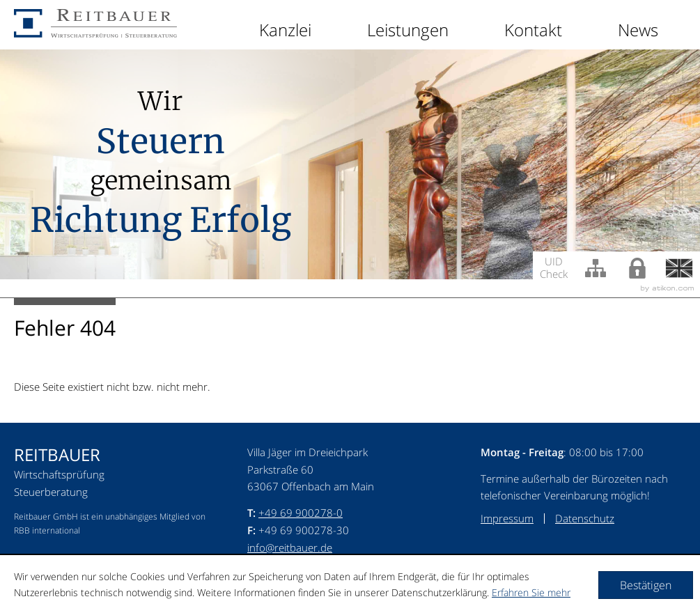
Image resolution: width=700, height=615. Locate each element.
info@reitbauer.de (290, 547)
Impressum (507, 518)
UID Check (554, 267)
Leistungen (408, 30)
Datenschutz (585, 518)
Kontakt (533, 30)
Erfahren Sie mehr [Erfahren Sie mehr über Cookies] (531, 592)
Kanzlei (285, 30)
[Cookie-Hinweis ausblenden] (646, 585)
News (638, 30)
